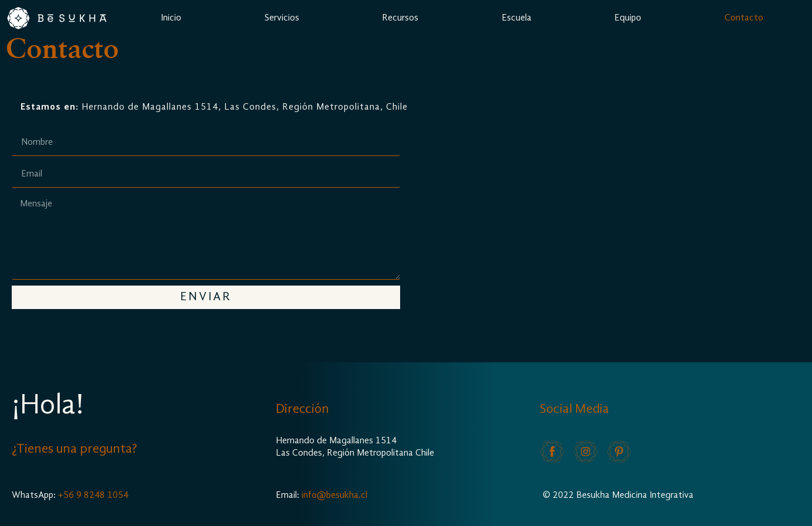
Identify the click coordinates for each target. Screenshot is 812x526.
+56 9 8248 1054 (93, 496)
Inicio (171, 18)
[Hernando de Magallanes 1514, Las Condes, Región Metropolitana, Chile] (606, 220)
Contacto (744, 18)
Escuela (517, 18)
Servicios (282, 18)
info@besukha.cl (334, 496)
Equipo (628, 18)
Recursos (400, 18)
